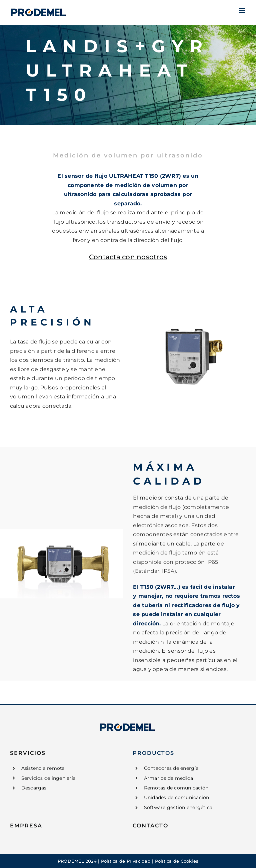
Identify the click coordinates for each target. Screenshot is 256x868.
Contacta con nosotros (128, 257)
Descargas (34, 788)
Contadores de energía (171, 768)
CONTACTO (150, 826)
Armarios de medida (168, 778)
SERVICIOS (28, 753)
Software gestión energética (178, 807)
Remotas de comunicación (176, 788)
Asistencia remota (43, 768)
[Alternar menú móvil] (242, 11)
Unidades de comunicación (177, 797)
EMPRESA (26, 826)
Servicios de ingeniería (49, 778)
